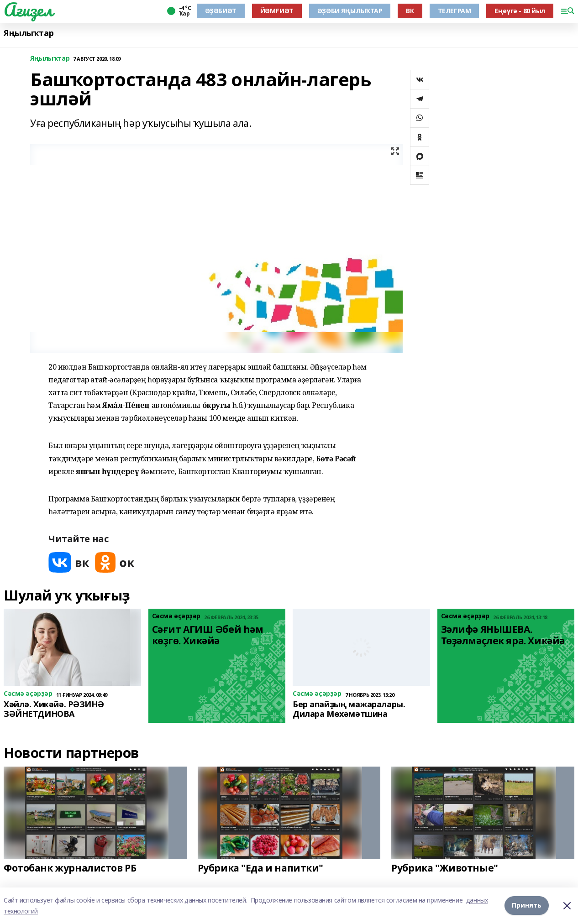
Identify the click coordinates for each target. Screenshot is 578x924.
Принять (527, 906)
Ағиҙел (28, 10)
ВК (410, 11)
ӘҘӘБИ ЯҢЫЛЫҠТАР (350, 11)
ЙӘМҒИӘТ (277, 11)
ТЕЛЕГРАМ (455, 11)
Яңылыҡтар (29, 33)
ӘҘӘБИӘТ (221, 11)
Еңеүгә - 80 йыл (520, 11)
